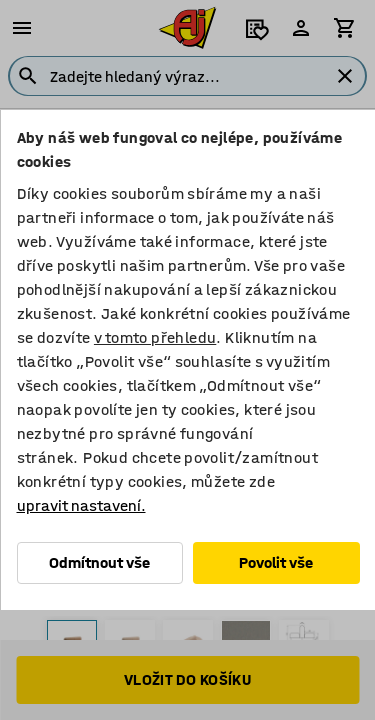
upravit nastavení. (80, 505)
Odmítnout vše (99, 562)
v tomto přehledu (154, 337)
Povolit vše (276, 562)
